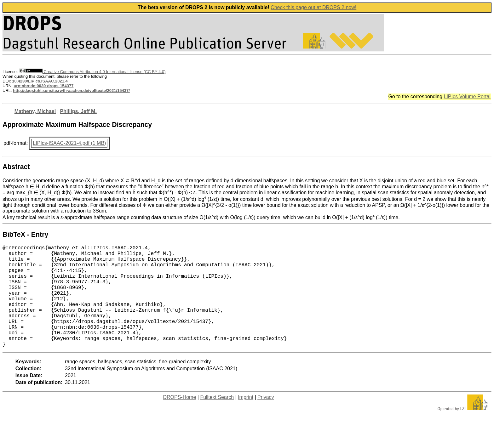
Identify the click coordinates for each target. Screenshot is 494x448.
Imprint (246, 420)
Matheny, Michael (35, 111)
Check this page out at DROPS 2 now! (313, 7)
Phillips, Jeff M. (78, 111)
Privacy (266, 420)
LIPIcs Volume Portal (467, 96)
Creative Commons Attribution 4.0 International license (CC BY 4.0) (92, 72)
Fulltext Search (217, 420)
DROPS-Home (179, 420)
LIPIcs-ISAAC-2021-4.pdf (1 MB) (69, 143)
